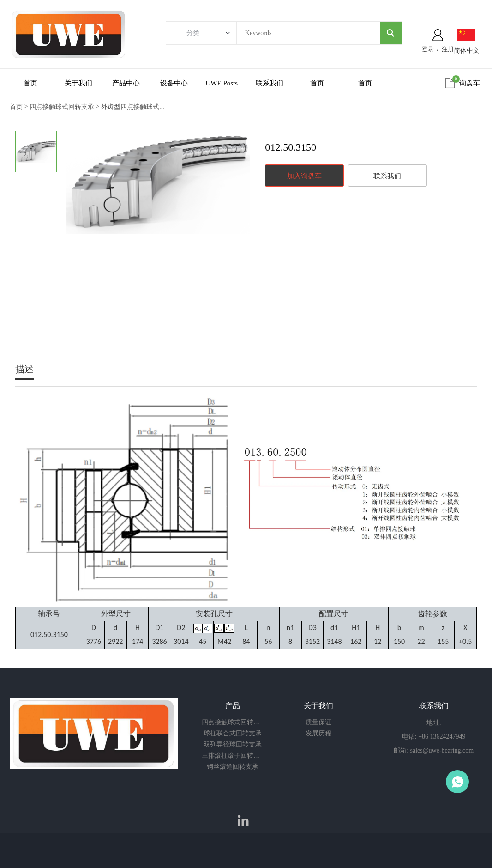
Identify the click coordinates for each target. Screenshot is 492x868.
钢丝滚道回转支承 (233, 767)
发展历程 (318, 733)
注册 (448, 49)
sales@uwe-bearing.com (442, 750)
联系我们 (270, 83)
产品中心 (126, 83)
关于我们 (78, 83)
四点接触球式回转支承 (62, 107)
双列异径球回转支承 (233, 744)
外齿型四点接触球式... (133, 107)
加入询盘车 (304, 176)
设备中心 (174, 83)
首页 (30, 83)
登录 (428, 49)
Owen (457, 782)
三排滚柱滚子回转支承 (233, 756)
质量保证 (318, 722)
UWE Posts (222, 83)
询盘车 (470, 83)
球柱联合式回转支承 (233, 733)
